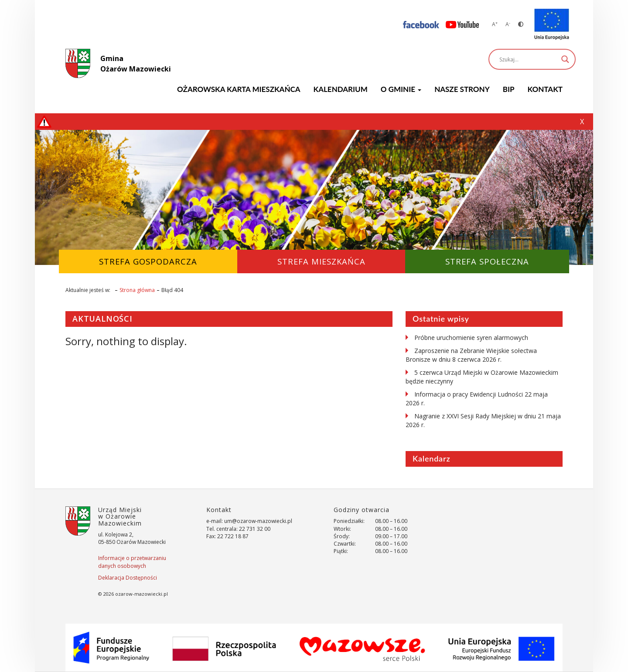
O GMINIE (401, 89)
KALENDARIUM (341, 89)
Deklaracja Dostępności (128, 578)
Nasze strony (462, 89)
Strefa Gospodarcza (148, 261)
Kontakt (545, 89)
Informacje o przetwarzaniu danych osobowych (132, 562)
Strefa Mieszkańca (321, 261)
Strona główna (137, 290)
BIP (509, 89)
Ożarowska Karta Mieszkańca (239, 89)
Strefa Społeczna (487, 261)
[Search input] (528, 59)
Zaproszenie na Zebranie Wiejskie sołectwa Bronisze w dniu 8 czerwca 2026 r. (471, 355)
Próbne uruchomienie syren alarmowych (471, 338)
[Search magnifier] (565, 59)
